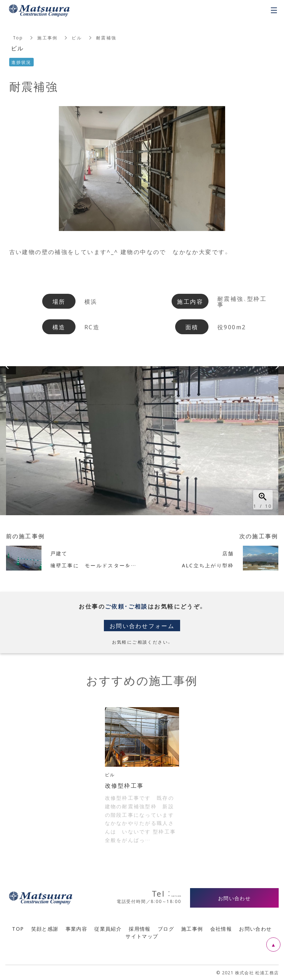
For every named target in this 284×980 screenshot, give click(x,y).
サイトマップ (142, 936)
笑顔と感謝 (45, 929)
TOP (18, 929)
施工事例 (48, 38)
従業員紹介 (108, 929)
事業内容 (77, 929)
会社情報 (221, 929)
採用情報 (140, 929)
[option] (142, 441)
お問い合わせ (255, 929)
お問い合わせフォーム (142, 626)
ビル (77, 38)
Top (18, 38)
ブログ (166, 929)
